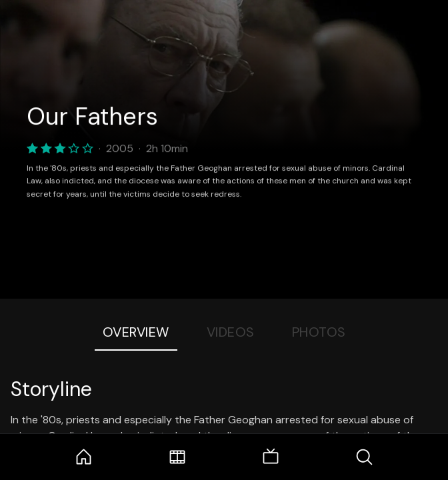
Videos (231, 332)
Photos (319, 332)
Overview (136, 332)
